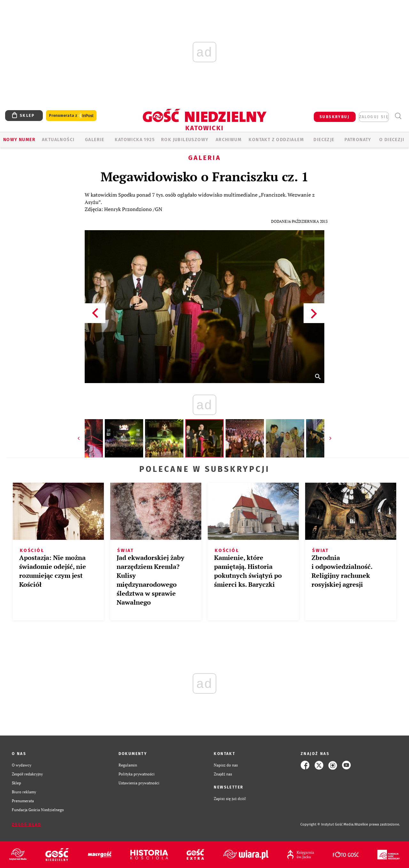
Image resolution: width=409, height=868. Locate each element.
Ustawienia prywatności (139, 783)
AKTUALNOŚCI (58, 140)
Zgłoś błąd (27, 825)
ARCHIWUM (229, 140)
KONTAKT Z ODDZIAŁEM (276, 140)
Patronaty (358, 140)
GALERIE (95, 140)
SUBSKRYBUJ (335, 117)
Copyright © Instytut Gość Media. (327, 824)
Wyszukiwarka (398, 116)
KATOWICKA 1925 (135, 140)
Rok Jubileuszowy (185, 140)
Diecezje (324, 140)
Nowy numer (19, 140)
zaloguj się (374, 117)
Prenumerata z (71, 116)
